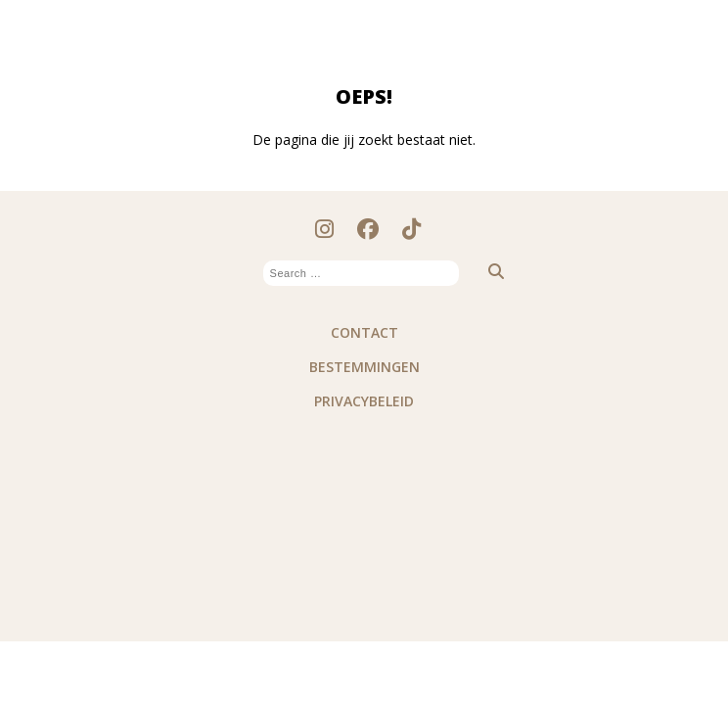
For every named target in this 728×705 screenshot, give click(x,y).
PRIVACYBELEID (364, 401)
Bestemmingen (364, 367)
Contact (364, 332)
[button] (486, 271)
